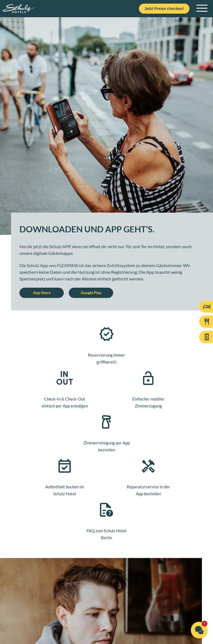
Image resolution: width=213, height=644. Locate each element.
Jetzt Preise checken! (164, 9)
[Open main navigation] (202, 9)
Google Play (91, 293)
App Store (42, 293)
